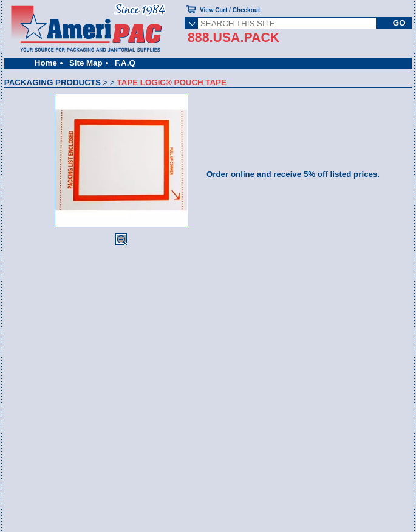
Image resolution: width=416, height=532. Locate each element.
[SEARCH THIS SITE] (287, 23)
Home (46, 63)
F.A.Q (125, 63)
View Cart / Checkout (230, 10)
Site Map (86, 63)
